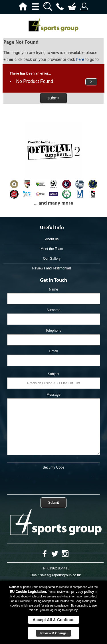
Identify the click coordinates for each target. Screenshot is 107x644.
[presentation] (54, 481)
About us (52, 239)
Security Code (53, 467)
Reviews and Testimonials (52, 268)
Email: (34, 575)
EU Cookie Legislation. (28, 592)
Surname (53, 310)
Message (53, 395)
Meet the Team (52, 249)
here (80, 59)
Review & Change (53, 633)
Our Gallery (52, 259)
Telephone (53, 331)
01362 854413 (58, 568)
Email (53, 351)
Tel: (44, 568)
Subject (53, 374)
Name (53, 289)
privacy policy (82, 592)
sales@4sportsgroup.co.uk (60, 575)
